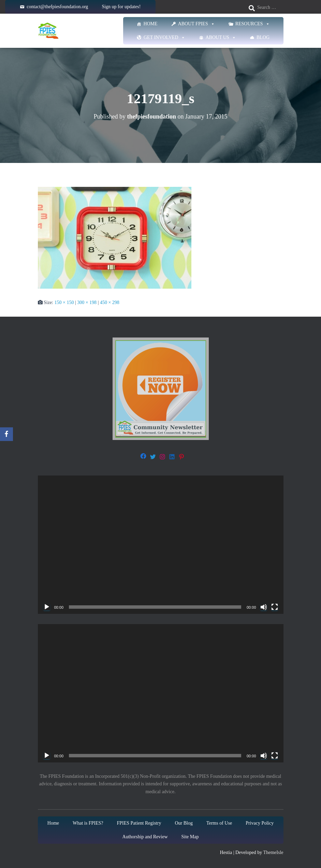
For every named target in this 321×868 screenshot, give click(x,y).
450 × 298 (110, 302)
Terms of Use (219, 823)
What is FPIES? (88, 823)
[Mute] (264, 607)
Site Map (190, 837)
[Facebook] (6, 434)
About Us (221, 38)
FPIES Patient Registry (139, 823)
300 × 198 (87, 302)
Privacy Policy (260, 823)
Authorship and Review (145, 837)
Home (150, 24)
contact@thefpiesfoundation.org (57, 7)
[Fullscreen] (275, 607)
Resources (253, 24)
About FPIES (196, 24)
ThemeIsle (273, 852)
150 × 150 (64, 302)
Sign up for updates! (121, 7)
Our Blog (184, 823)
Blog (263, 37)
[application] (161, 545)
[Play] (47, 607)
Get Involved (164, 38)
